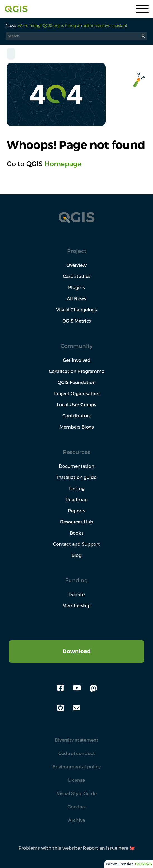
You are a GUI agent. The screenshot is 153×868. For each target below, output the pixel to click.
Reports (77, 511)
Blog (76, 555)
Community (76, 346)
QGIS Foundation (77, 382)
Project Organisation (77, 394)
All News (76, 299)
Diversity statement (77, 740)
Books (77, 533)
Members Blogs (77, 427)
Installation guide (77, 477)
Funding (76, 580)
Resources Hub (77, 522)
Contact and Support (76, 544)
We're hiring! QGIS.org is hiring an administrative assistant (73, 26)
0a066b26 (143, 864)
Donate (76, 594)
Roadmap (77, 500)
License (76, 780)
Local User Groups (76, 405)
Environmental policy (77, 767)
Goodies (77, 807)
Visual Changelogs (76, 310)
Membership (76, 606)
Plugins (76, 287)
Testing (76, 488)
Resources (76, 452)
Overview (76, 265)
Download (77, 651)
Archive (76, 820)
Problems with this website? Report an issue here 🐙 (77, 848)
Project (77, 251)
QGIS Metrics (77, 321)
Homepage (63, 164)
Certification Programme (76, 371)
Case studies (77, 276)
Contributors (76, 416)
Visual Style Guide (77, 793)
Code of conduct (77, 753)
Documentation (77, 466)
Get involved (77, 360)
